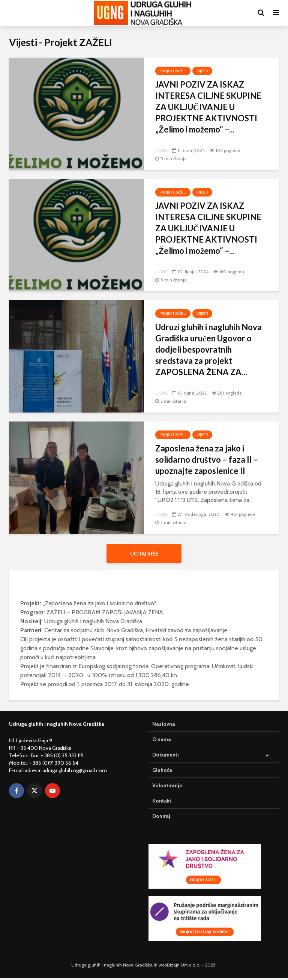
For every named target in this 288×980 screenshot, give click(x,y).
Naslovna (164, 726)
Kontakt (162, 803)
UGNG (162, 150)
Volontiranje (167, 788)
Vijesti (202, 71)
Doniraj (161, 818)
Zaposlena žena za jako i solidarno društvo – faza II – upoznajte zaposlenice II (207, 459)
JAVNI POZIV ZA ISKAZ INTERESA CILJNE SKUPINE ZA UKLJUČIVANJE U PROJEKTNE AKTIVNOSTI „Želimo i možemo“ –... (208, 107)
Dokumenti (166, 757)
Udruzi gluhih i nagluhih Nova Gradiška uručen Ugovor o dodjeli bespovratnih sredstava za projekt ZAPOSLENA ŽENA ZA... (208, 349)
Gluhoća (162, 772)
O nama (162, 742)
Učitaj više (144, 554)
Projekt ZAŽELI (173, 71)
